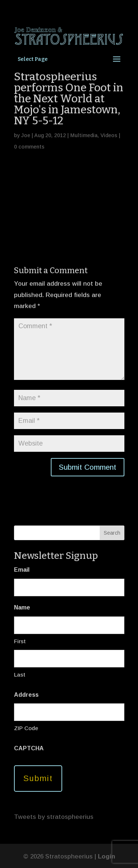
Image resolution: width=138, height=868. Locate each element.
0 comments (29, 147)
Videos (109, 135)
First (20, 641)
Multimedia (84, 135)
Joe (26, 135)
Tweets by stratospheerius (54, 817)
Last (20, 675)
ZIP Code (26, 728)
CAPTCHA (29, 748)
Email (22, 570)
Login (107, 856)
